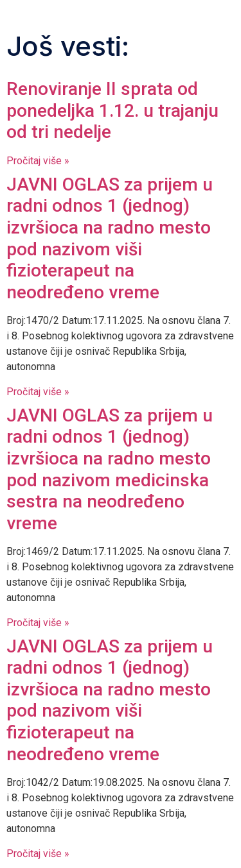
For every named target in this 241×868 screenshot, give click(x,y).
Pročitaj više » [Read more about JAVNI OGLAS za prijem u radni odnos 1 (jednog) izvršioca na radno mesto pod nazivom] (38, 392)
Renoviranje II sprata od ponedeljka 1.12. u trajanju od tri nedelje (112, 110)
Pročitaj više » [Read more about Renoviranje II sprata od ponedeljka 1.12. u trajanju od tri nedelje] (38, 161)
